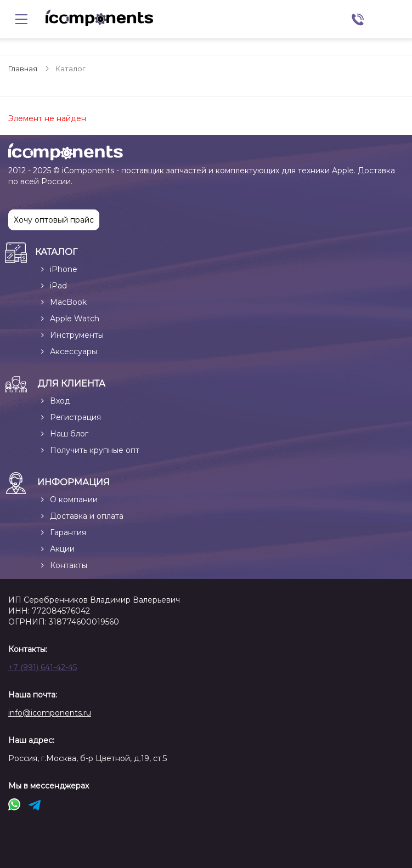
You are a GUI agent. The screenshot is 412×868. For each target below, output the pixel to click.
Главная (23, 69)
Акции (62, 549)
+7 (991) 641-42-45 (43, 667)
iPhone (64, 269)
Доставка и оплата (87, 516)
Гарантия (68, 532)
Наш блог (69, 434)
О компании (74, 500)
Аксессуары (74, 351)
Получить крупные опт (95, 450)
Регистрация (75, 417)
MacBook (68, 302)
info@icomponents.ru (50, 713)
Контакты (69, 565)
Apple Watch (75, 319)
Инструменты (77, 335)
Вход (60, 401)
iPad (58, 286)
